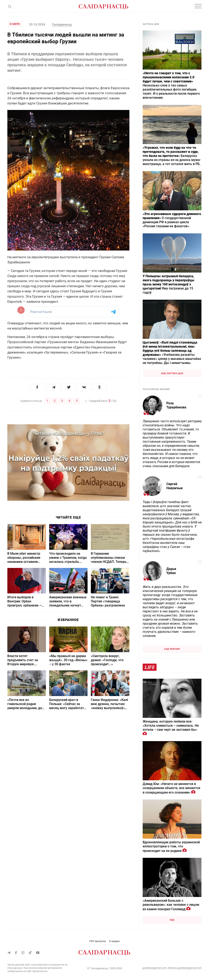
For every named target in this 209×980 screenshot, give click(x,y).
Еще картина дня (172, 373)
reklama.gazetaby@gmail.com (185, 968)
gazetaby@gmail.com (155, 968)
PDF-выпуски (98, 941)
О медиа (114, 941)
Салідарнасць (62, 24)
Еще (172, 920)
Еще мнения (172, 649)
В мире (15, 24)
